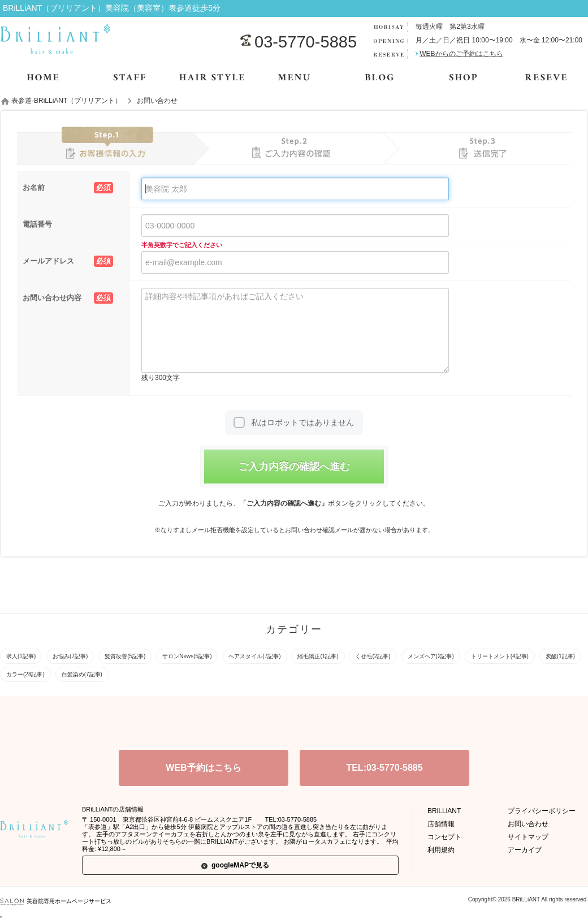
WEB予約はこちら (203, 768)
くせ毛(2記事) (373, 656)
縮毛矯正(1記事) (318, 656)
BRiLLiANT (444, 811)
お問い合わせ (528, 824)
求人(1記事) (21, 656)
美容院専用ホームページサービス (56, 901)
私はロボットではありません (302, 422)
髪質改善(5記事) (125, 656)
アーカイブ (525, 850)
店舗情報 (441, 824)
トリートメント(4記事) (500, 656)
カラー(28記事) (25, 674)
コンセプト (444, 837)
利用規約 (441, 850)
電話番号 (37, 224)
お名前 (68, 188)
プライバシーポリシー (542, 811)
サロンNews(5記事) (187, 656)
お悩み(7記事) (70, 656)
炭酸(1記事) (560, 656)
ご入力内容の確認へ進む (294, 467)
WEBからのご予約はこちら (461, 54)
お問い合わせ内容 (68, 298)
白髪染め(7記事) (82, 674)
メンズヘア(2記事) (431, 656)
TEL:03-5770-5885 (384, 768)
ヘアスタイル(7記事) (254, 656)
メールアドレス (68, 261)
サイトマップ (528, 837)
